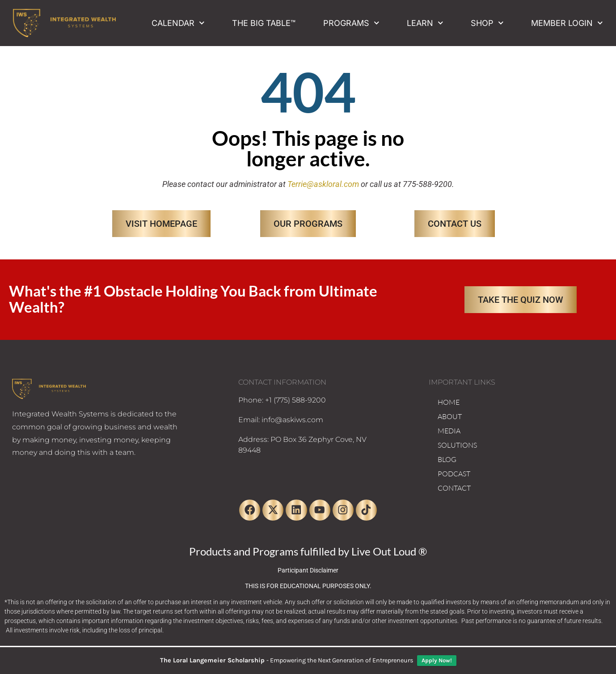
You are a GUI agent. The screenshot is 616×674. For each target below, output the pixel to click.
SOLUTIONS (457, 445)
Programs (351, 23)
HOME (449, 402)
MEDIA (449, 431)
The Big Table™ (264, 23)
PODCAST (454, 474)
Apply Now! (437, 660)
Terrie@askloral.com (323, 184)
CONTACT (454, 488)
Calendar (178, 23)
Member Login (567, 23)
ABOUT (450, 416)
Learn (425, 23)
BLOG (447, 459)
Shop (487, 23)
